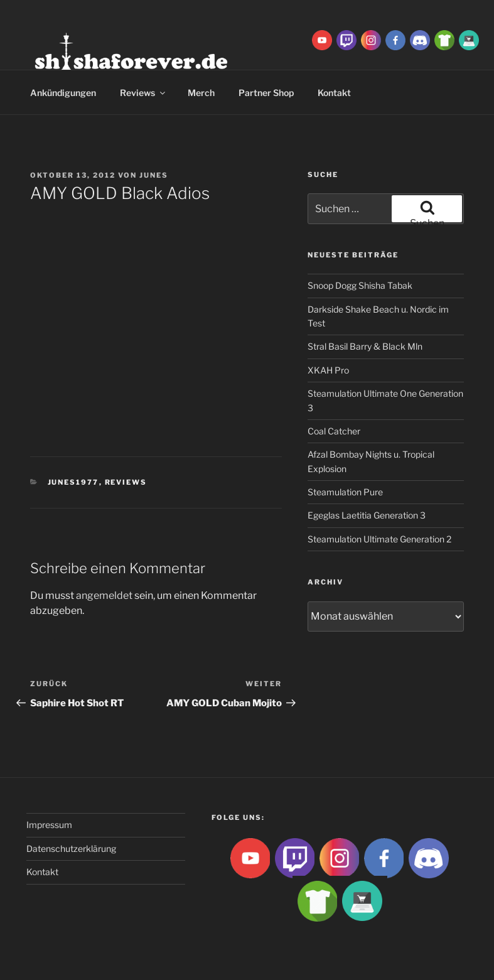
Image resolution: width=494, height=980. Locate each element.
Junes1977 (73, 482)
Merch (201, 93)
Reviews (143, 93)
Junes (154, 175)
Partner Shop (266, 93)
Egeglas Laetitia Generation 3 (367, 515)
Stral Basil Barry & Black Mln (365, 346)
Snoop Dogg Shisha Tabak (360, 285)
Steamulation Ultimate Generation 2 (379, 539)
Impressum (49, 825)
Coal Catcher (334, 431)
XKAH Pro (328, 370)
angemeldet (104, 595)
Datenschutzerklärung (71, 848)
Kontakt (42, 872)
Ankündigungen (63, 93)
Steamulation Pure (345, 492)
